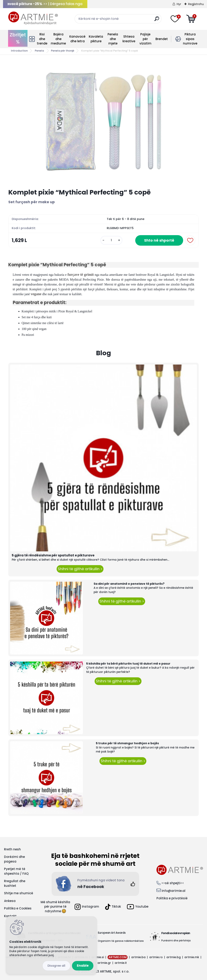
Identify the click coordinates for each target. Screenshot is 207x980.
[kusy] (111, 240)
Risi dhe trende (42, 39)
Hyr (179, 4)
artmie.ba (138, 957)
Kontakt (10, 916)
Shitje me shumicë (19, 893)
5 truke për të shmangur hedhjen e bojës (127, 743)
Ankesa (10, 901)
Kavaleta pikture (96, 39)
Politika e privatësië (172, 898)
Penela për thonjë (63, 51)
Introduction (19, 51)
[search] (157, 20)
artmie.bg (174, 957)
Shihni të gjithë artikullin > (80, 569)
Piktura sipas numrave (190, 39)
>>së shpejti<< (173, 883)
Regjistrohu (196, 4)
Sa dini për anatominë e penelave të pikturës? (129, 584)
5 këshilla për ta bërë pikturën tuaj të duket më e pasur (128, 664)
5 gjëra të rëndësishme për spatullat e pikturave (53, 555)
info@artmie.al (174, 891)
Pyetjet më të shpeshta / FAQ (16, 871)
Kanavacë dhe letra (77, 39)
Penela (40, 51)
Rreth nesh (12, 849)
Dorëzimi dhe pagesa (14, 859)
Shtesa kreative (129, 39)
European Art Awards (112, 933)
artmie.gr (104, 963)
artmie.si (98, 957)
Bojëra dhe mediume (58, 39)
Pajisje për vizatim (145, 39)
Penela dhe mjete (113, 39)
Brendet (162, 39)
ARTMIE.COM (118, 957)
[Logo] (33, 18)
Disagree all (56, 966)
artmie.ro (156, 957)
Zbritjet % (18, 38)
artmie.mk (192, 957)
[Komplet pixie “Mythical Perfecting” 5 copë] (103, 122)
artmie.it (121, 963)
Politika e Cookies (18, 908)
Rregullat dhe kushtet (15, 883)
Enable (83, 966)
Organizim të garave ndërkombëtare (121, 941)
